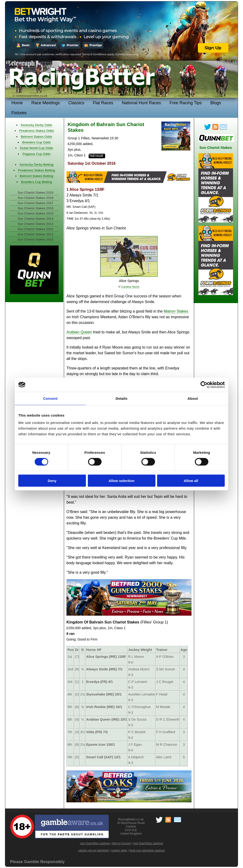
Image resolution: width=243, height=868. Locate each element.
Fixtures (19, 113)
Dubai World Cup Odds (37, 148)
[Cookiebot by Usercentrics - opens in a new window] (204, 385)
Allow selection (121, 481)
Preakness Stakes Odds (37, 131)
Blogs (216, 103)
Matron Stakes (176, 311)
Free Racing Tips (186, 103)
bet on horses (121, 843)
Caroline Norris (130, 287)
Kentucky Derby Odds (37, 125)
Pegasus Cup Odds (37, 154)
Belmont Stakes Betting (36, 176)
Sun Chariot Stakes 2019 (35, 193)
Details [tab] (121, 398)
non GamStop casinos (95, 843)
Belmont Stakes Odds (36, 137)
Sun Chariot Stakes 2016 (35, 208)
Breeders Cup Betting (37, 182)
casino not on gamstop (93, 850)
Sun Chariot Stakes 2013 (35, 224)
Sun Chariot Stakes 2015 (35, 213)
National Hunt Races (141, 103)
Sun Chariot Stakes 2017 (35, 203)
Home (17, 103)
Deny (52, 481)
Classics (76, 103)
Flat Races (103, 103)
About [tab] (193, 398)
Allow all (191, 481)
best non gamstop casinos (147, 850)
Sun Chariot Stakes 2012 (35, 229)
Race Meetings (46, 103)
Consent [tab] (50, 398)
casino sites (119, 850)
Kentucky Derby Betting (37, 165)
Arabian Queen (79, 332)
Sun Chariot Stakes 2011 (35, 234)
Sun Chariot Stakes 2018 (35, 198)
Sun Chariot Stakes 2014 (35, 219)
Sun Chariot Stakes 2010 (35, 239)
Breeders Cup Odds (37, 142)
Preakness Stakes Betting (37, 170)
